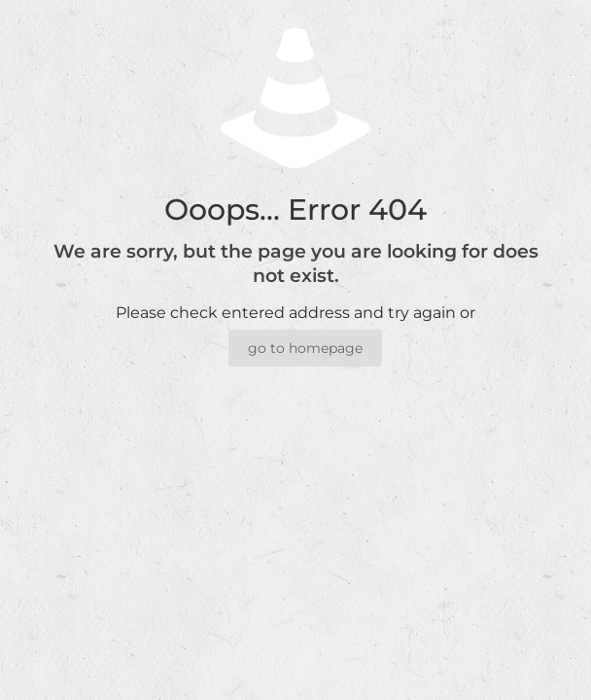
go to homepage (305, 348)
